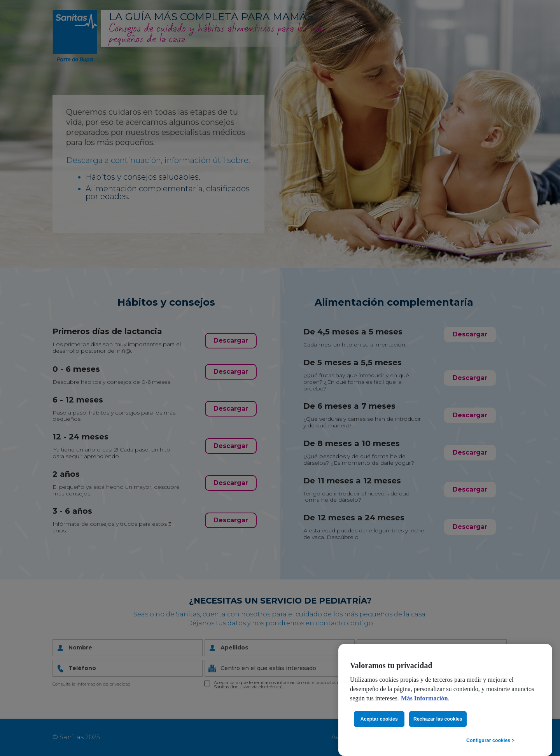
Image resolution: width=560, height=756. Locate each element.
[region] (445, 700)
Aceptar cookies (379, 719)
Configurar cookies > (490, 740)
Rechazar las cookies (438, 719)
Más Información (424, 698)
